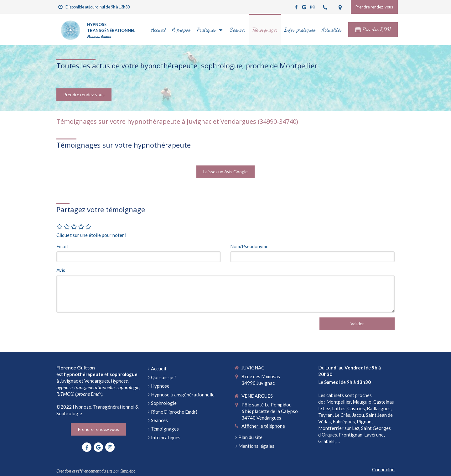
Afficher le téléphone (263, 426)
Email (62, 246)
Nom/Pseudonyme (249, 246)
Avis (61, 270)
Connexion (383, 469)
